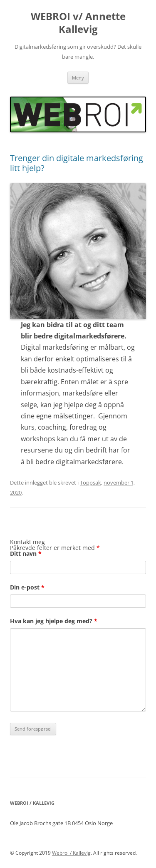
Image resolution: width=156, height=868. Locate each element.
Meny (78, 78)
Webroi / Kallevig (71, 853)
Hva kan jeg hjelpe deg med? (54, 621)
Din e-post (27, 587)
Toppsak (90, 482)
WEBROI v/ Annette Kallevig (78, 23)
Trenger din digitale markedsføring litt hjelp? (77, 163)
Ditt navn (26, 553)
